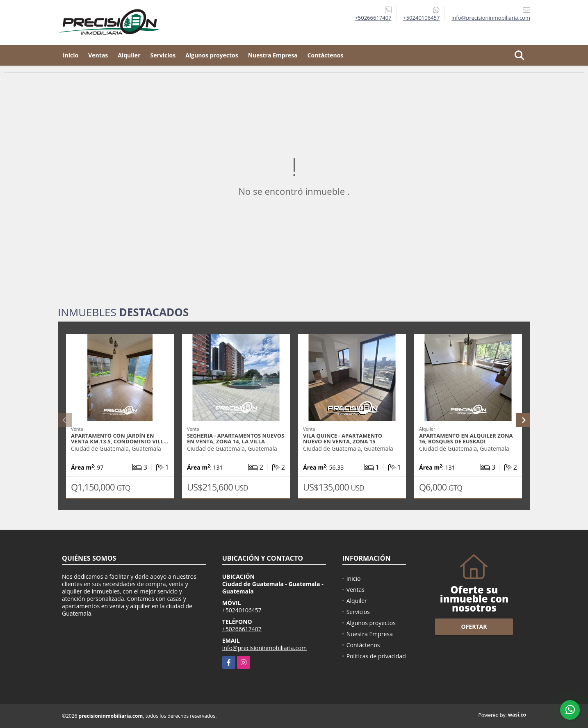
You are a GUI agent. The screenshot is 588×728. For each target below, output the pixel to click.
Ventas (98, 55)
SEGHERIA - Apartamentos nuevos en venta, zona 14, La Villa (236, 438)
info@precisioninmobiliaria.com (265, 648)
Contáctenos (326, 55)
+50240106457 (421, 18)
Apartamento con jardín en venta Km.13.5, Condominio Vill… (120, 438)
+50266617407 (373, 18)
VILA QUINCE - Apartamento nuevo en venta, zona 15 (343, 438)
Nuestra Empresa (273, 55)
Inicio (71, 55)
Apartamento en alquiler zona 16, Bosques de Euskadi (466, 438)
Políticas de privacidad (376, 656)
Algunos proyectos (212, 55)
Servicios (163, 55)
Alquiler (129, 55)
